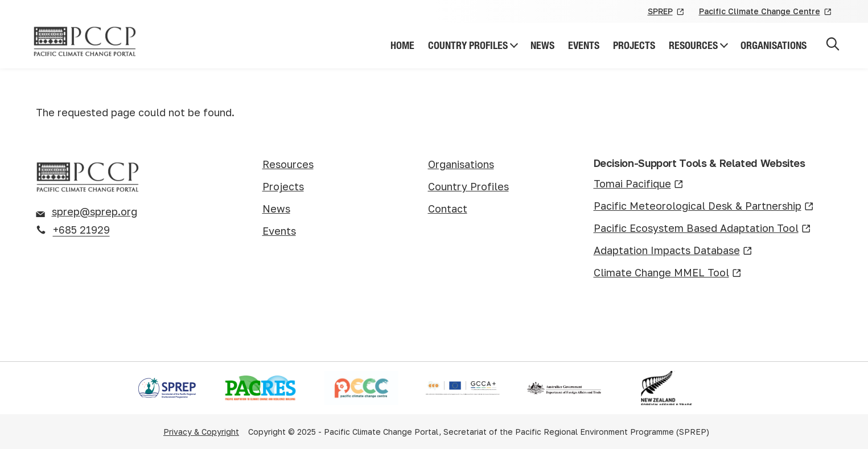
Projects (634, 45)
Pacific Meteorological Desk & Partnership (704, 207)
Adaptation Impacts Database (673, 251)
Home (402, 45)
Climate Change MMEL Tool (668, 273)
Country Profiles (468, 45)
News (542, 45)
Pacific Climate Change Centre (766, 12)
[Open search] (833, 46)
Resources (693, 45)
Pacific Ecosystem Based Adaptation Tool (702, 229)
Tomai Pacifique (639, 184)
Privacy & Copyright (201, 432)
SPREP (667, 12)
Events (584, 45)
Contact (448, 209)
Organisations (774, 45)
